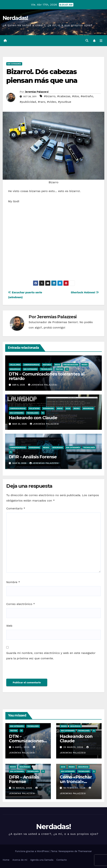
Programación (71, 365)
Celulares (15, 365)
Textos (59, 369)
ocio (68, 408)
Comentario (16, 508)
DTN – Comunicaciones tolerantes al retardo (47, 376)
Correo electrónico (21, 604)
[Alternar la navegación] (101, 41)
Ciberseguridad (31, 365)
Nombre (13, 582)
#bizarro (50, 96)
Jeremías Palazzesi (37, 92)
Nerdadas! (15, 18)
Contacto (62, 860)
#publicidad (28, 102)
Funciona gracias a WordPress (32, 851)
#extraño (87, 96)
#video (52, 102)
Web (9, 626)
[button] (87, 41)
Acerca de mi (20, 860)
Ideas (57, 365)
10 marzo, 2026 (23, 788)
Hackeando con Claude (33, 418)
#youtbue (65, 102)
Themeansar (85, 851)
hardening (48, 408)
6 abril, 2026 (21, 747)
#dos (76, 96)
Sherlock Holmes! (85, 292)
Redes (85, 365)
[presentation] (31, 671)
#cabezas (64, 96)
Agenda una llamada (42, 860)
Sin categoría (14, 64)
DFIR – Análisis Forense (33, 457)
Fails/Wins (34, 408)
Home (6, 860)
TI (67, 369)
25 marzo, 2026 (74, 747)
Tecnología (46, 369)
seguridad (15, 369)
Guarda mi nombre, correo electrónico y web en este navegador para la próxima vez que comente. (51, 656)
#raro (41, 102)
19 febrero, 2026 (75, 788)
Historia (47, 365)
